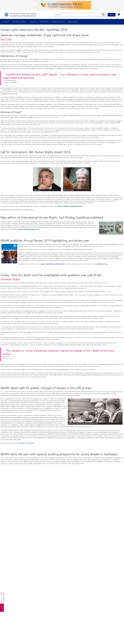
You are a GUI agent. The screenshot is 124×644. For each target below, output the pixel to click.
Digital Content (73, 22)
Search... (59, 15)
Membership (43, 22)
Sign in (112, 15)
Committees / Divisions (19, 22)
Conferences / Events (58, 22)
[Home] (22, 15)
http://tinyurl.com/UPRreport (26, 443)
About (6, 22)
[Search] (103, 15)
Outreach (33, 22)
